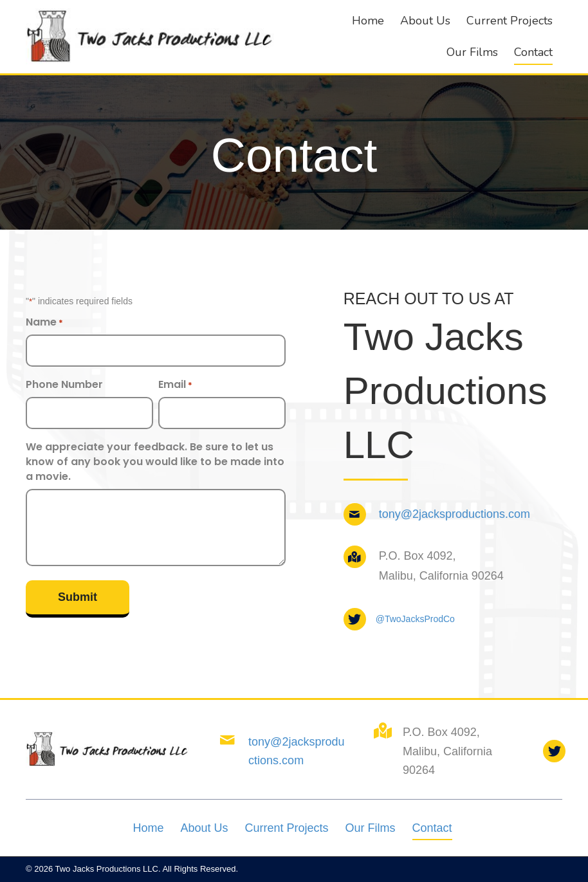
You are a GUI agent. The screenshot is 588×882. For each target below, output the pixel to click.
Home (148, 828)
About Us (204, 828)
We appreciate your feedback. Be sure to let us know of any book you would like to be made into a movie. (155, 462)
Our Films (371, 828)
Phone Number (64, 384)
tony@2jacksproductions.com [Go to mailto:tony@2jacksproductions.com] (455, 514)
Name (44, 322)
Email (175, 384)
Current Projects (286, 828)
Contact (432, 828)
